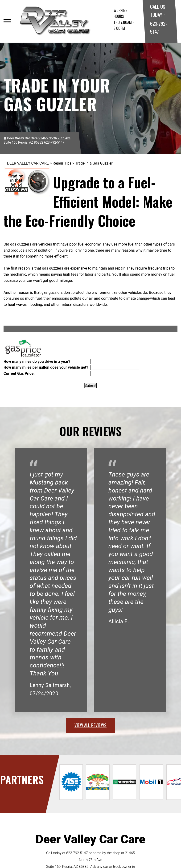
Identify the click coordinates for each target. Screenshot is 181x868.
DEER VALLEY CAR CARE (28, 163)
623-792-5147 (77, 853)
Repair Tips (62, 163)
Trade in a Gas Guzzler (94, 163)
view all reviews (90, 725)
